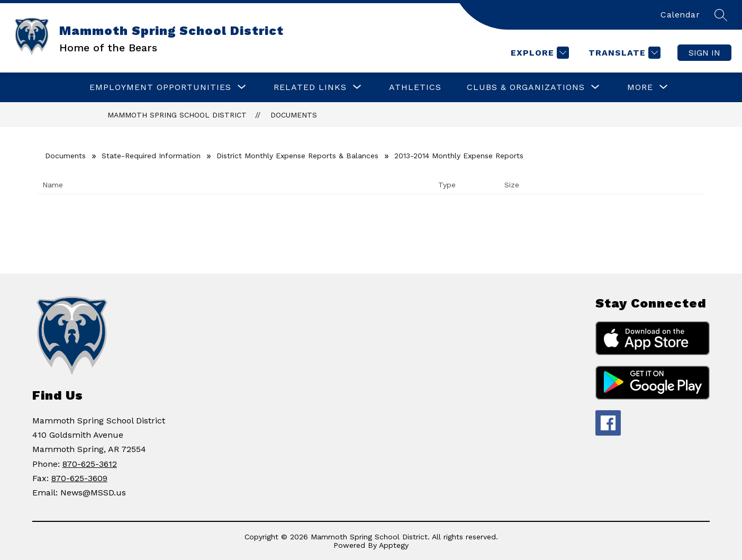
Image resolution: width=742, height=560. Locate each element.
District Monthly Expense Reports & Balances (297, 156)
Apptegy (394, 545)
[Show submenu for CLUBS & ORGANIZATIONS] (526, 87)
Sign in (704, 53)
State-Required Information (151, 156)
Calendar (680, 15)
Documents (294, 115)
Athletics (415, 87)
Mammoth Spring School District (177, 115)
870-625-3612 (90, 464)
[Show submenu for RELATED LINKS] (310, 87)
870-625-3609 (79, 478)
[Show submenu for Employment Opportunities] (160, 87)
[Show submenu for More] (640, 87)
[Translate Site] (623, 53)
